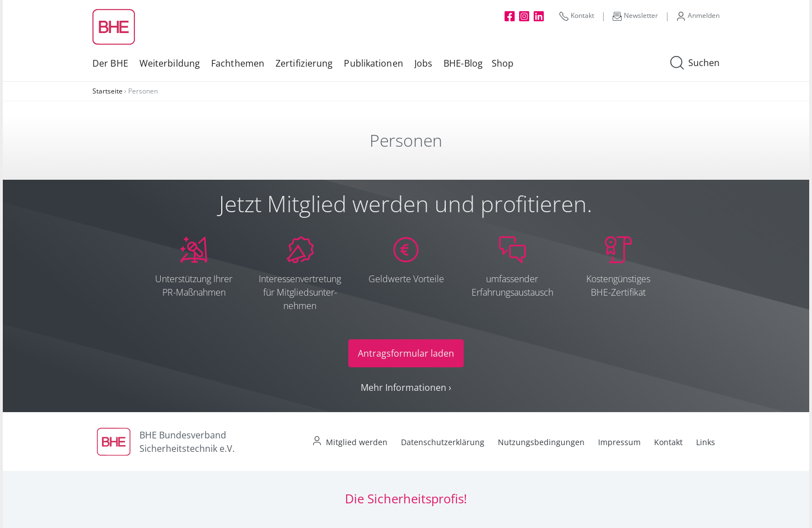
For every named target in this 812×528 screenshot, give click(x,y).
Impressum (619, 442)
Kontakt (577, 16)
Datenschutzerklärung (443, 442)
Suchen (695, 63)
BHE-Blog (463, 63)
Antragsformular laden (406, 353)
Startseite (108, 91)
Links (706, 442)
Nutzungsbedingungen (541, 442)
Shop (503, 63)
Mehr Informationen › (406, 387)
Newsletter (635, 16)
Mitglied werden (357, 442)
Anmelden (698, 16)
